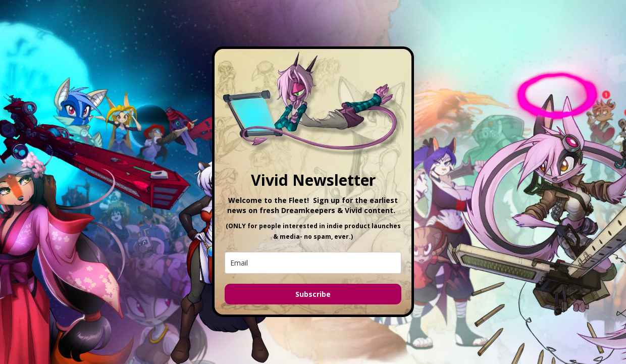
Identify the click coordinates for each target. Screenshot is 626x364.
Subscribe (313, 294)
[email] (313, 263)
